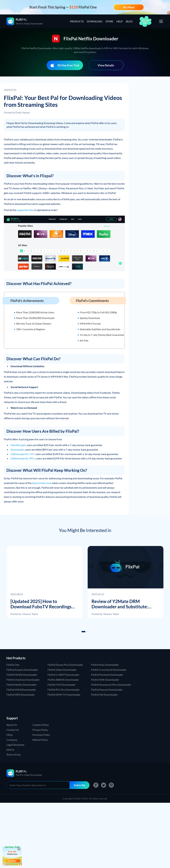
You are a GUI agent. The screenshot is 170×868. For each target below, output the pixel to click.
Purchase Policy (41, 735)
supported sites (25, 210)
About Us (12, 725)
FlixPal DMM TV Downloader (64, 695)
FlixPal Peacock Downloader (107, 690)
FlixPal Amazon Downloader (22, 670)
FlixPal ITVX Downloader (62, 685)
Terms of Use (14, 754)
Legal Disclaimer (15, 745)
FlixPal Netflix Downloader (21, 685)
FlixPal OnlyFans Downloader (23, 680)
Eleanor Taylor (30, 614)
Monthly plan (18, 445)
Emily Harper (23, 112)
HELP (120, 21)
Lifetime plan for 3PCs (23, 458)
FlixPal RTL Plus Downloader (64, 690)
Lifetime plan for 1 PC (23, 454)
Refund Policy (40, 740)
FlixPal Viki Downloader (104, 695)
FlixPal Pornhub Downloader (107, 675)
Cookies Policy (41, 725)
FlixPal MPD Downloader (21, 695)
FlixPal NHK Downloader (105, 680)
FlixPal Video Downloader (62, 670)
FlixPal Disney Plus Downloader (65, 665)
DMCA (10, 750)
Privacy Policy (40, 730)
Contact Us (13, 730)
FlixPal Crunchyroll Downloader (109, 670)
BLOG (129, 21)
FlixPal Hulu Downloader (105, 665)
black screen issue (42, 483)
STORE (109, 21)
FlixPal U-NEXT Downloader (63, 675)
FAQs (10, 735)
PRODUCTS (77, 21)
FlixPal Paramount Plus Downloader (111, 685)
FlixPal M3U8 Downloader (21, 690)
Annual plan (17, 450)
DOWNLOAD (95, 21)
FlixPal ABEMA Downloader (63, 680)
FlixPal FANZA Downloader (22, 675)
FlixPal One (13, 665)
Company (12, 740)
